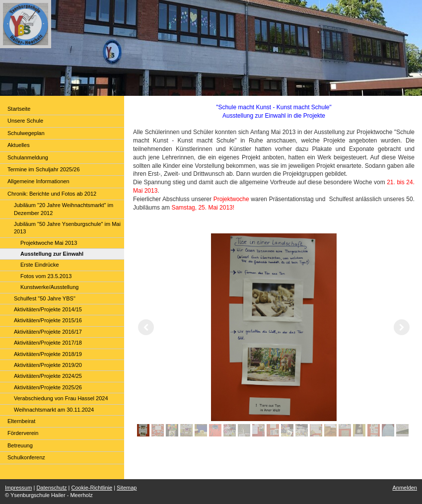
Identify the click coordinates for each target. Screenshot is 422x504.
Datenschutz (51, 488)
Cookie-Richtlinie (92, 488)
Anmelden (405, 488)
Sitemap (127, 488)
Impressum (18, 488)
